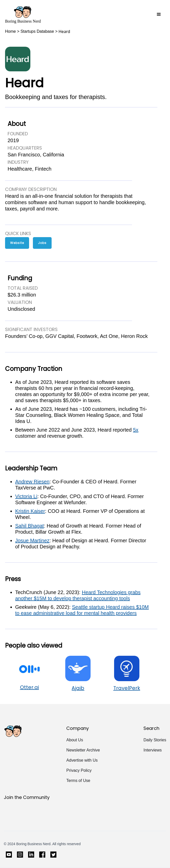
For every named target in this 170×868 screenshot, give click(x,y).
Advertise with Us (82, 760)
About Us (75, 740)
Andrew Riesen (32, 482)
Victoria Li (26, 496)
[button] (159, 14)
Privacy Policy (79, 770)
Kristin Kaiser (30, 511)
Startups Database (37, 31)
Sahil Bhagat (29, 526)
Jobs (42, 243)
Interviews (153, 750)
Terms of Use (78, 781)
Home (10, 31)
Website (17, 243)
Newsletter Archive (83, 750)
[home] (23, 14)
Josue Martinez (32, 541)
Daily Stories (155, 740)
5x (136, 430)
